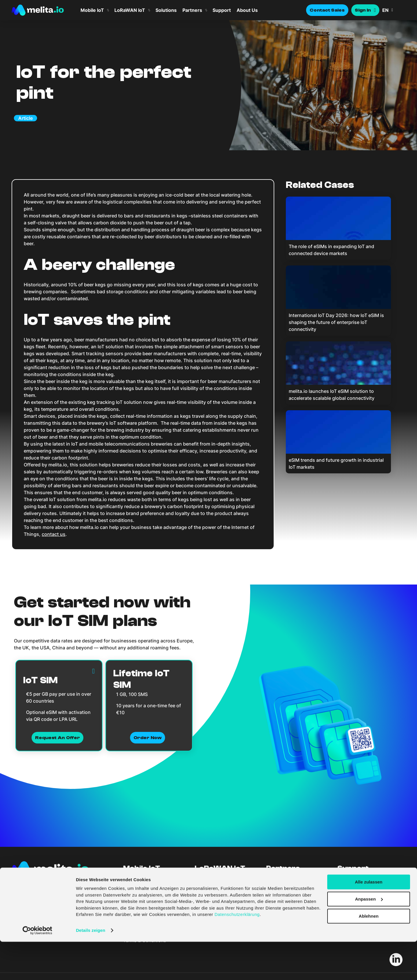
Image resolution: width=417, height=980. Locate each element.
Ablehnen (369, 954)
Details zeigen (90, 969)
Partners (192, 10)
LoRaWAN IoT (130, 10)
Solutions (166, 10)
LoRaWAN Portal (213, 890)
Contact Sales (327, 10)
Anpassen (369, 937)
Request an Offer (57, 738)
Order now (148, 738)
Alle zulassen (368, 920)
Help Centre (351, 885)
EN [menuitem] (385, 10)
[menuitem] (394, 10)
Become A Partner (286, 885)
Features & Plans (141, 880)
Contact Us (350, 880)
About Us (247, 10)
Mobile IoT (92, 10)
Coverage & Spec (142, 885)
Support (222, 10)
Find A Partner (282, 880)
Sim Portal (135, 890)
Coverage (205, 885)
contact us (54, 534)
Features (204, 880)
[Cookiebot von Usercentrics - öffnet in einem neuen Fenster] (38, 969)
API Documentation (359, 890)
